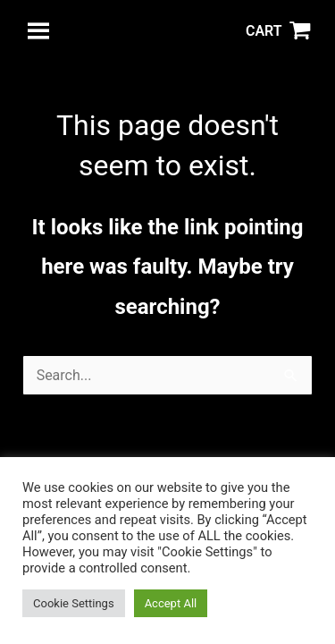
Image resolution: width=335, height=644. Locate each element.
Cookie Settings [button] (74, 603)
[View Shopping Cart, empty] (278, 31)
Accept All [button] (171, 603)
